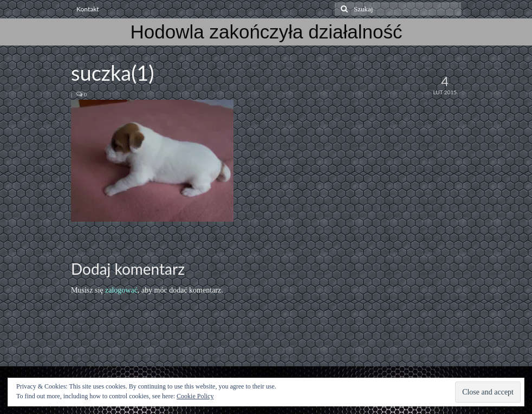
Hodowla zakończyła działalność (267, 32)
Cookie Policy (195, 396)
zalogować (121, 290)
